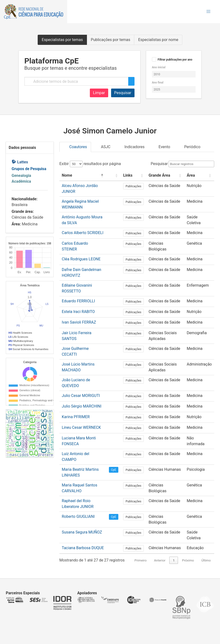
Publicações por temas (110, 40)
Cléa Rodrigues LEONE (81, 259)
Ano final (158, 83)
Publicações (133, 186)
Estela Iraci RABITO (78, 312)
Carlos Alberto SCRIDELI (83, 233)
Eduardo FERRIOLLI (78, 301)
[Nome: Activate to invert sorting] (83, 176)
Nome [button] (67, 175)
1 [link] (174, 560)
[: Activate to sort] (114, 176)
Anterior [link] (160, 560)
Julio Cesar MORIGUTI (81, 396)
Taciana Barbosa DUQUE (83, 548)
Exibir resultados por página (90, 164)
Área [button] (191, 175)
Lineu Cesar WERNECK (81, 427)
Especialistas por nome (158, 40)
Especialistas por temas (62, 40)
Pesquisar (123, 93)
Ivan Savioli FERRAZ (79, 322)
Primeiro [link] (141, 560)
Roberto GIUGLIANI (78, 516)
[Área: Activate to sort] (199, 176)
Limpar (99, 93)
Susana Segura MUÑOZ (82, 532)
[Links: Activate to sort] (133, 176)
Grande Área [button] (159, 175)
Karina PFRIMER (76, 417)
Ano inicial (159, 67)
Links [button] (128, 175)
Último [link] (206, 560)
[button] (208, 12)
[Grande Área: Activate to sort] (165, 176)
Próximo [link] (188, 560)
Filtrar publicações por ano (175, 60)
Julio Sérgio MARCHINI (82, 406)
